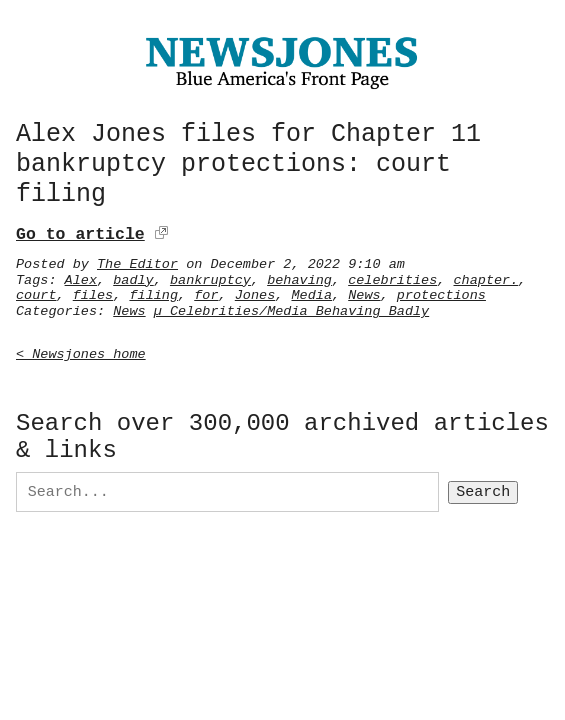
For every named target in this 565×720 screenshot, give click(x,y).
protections (441, 292)
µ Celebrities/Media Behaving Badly (291, 308)
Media (311, 292)
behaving (299, 277)
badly (133, 277)
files (93, 292)
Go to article (80, 231)
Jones (255, 292)
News (364, 292)
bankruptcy (210, 277)
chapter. (485, 277)
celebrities (392, 277)
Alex (81, 277)
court (36, 292)
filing (153, 292)
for (206, 292)
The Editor (137, 261)
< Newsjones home (81, 351)
